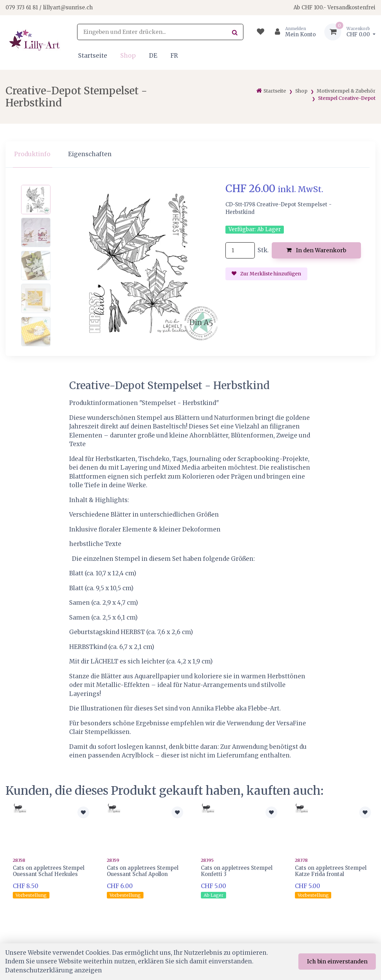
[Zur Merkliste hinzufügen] (83, 812)
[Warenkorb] (350, 32)
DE (153, 56)
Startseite (93, 56)
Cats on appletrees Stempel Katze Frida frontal (331, 871)
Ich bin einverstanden (337, 961)
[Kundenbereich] (292, 32)
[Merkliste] (261, 32)
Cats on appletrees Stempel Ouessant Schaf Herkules (49, 871)
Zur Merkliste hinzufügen (267, 274)
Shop (128, 56)
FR (174, 56)
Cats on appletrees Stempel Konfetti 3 (237, 871)
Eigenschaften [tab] (90, 154)
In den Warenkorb (316, 250)
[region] (191, 155)
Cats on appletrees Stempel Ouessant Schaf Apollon (143, 871)
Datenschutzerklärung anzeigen (54, 970)
